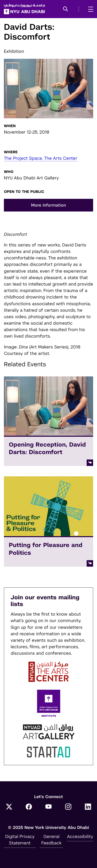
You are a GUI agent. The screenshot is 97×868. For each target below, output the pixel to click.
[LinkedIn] (88, 807)
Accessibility (80, 836)
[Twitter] (9, 807)
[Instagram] (68, 807)
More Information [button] (48, 205)
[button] (66, 9)
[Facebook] (29, 807)
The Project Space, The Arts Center (41, 158)
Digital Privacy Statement (20, 840)
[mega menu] (89, 9)
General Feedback (51, 840)
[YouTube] (49, 807)
